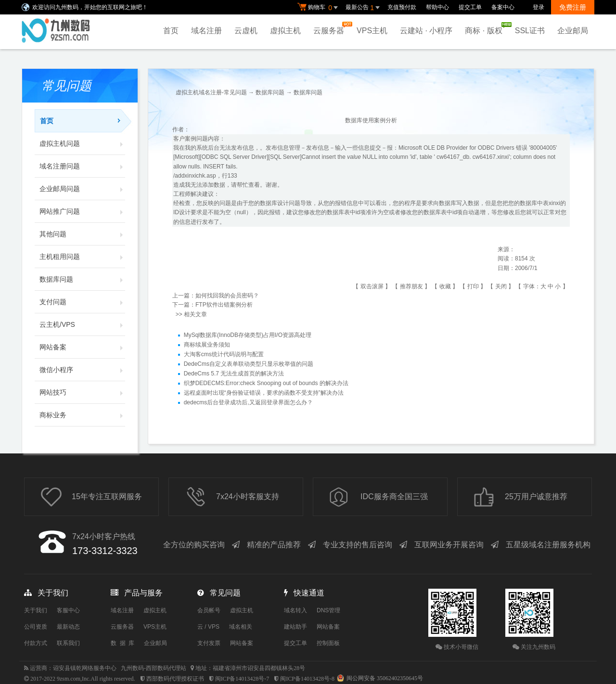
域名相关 (241, 627)
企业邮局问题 (82, 189)
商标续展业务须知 (207, 345)
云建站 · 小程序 (426, 31)
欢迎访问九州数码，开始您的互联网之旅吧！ (90, 7)
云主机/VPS (82, 324)
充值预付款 (402, 7)
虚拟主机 (285, 31)
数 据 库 (122, 643)
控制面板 (328, 643)
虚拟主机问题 (82, 143)
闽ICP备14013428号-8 (307, 679)
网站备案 (82, 347)
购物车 (319, 8)
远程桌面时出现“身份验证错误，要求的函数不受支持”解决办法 (264, 393)
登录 (539, 7)
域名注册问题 (82, 166)
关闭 (501, 286)
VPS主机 (372, 31)
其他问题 (82, 234)
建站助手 (295, 627)
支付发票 (209, 643)
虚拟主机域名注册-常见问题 (211, 92)
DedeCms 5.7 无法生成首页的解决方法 (234, 374)
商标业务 (82, 415)
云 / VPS (208, 627)
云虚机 (246, 31)
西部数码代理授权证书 (175, 679)
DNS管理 (328, 610)
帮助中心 (437, 7)
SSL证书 (530, 31)
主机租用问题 (82, 257)
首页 (171, 31)
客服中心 (68, 610)
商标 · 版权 (486, 28)
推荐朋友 (411, 286)
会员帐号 (209, 610)
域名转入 (295, 610)
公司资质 (36, 627)
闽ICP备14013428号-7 (242, 679)
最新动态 (68, 627)
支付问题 (82, 302)
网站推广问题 (82, 211)
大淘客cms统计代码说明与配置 (224, 354)
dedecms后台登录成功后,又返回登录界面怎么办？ (248, 402)
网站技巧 (82, 392)
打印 (473, 286)
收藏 (445, 286)
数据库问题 (82, 279)
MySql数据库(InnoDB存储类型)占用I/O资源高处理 (248, 335)
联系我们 (68, 643)
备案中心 (503, 7)
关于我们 (36, 610)
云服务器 (331, 28)
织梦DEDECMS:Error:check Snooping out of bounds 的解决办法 (266, 383)
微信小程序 (82, 370)
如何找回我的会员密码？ (227, 296)
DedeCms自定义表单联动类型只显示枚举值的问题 (249, 364)
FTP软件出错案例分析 (224, 305)
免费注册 (573, 7)
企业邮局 (573, 31)
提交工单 (470, 7)
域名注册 (206, 31)
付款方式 (36, 643)
